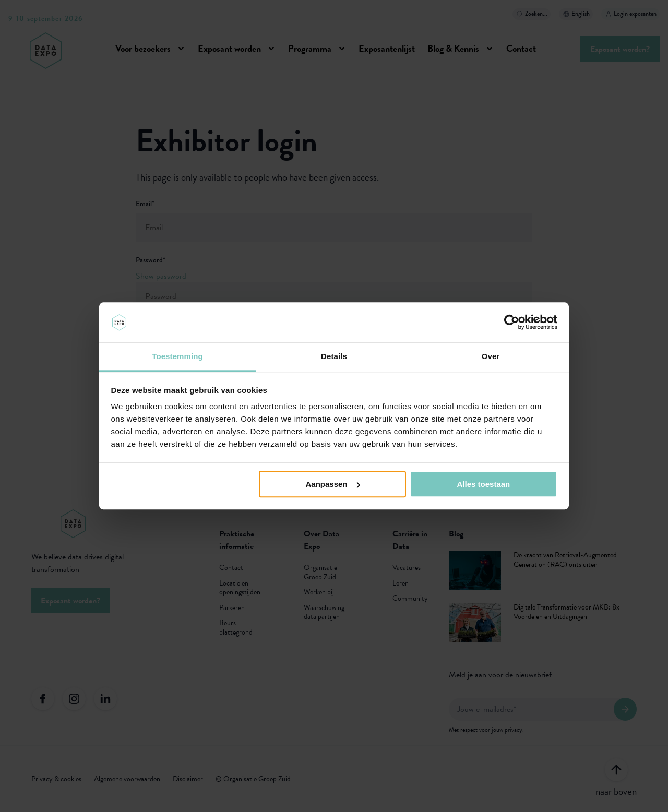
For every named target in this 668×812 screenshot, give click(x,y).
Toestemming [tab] (177, 356)
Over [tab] (491, 356)
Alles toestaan (484, 484)
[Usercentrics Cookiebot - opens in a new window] (512, 323)
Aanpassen (333, 484)
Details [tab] (334, 356)
